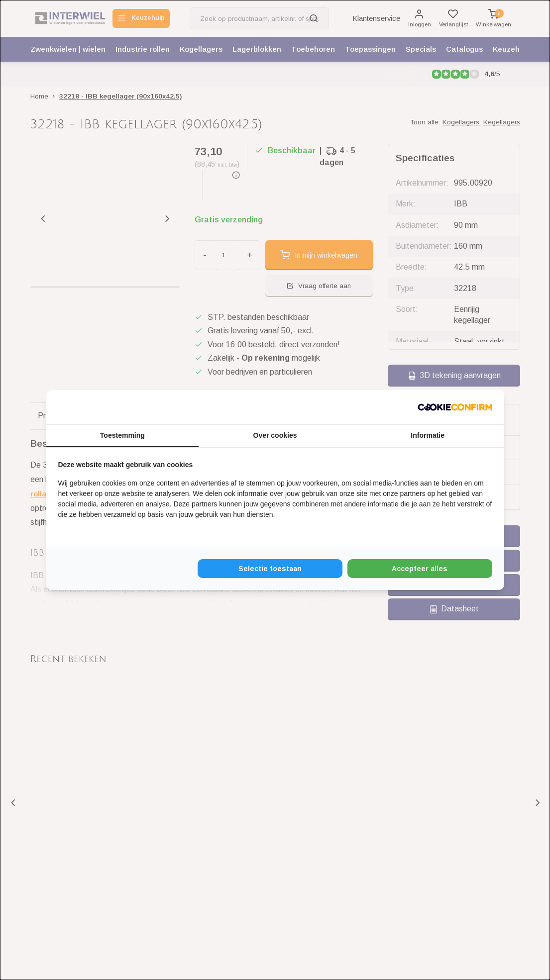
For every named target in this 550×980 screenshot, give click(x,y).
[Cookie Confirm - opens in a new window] (455, 407)
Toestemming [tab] (122, 435)
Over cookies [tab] (275, 435)
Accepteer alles (420, 569)
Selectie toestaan (270, 569)
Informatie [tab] (428, 435)
